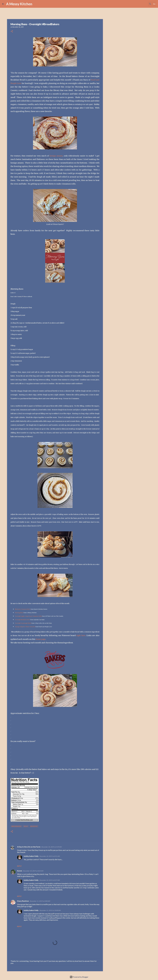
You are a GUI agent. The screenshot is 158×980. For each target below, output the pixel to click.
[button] (12, 31)
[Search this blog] (145, 4)
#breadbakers (16, 826)
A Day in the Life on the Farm (29, 847)
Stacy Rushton (23, 901)
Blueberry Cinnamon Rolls (23, 609)
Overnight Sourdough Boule (23, 623)
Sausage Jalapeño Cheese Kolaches (25, 627)
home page (41, 639)
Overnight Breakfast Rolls (22, 620)
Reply (19, 866)
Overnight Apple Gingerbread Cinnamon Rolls (28, 616)
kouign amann (56, 156)
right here (81, 635)
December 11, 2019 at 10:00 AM (50, 910)
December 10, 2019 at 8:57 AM (50, 880)
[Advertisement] (114, 95)
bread (26, 826)
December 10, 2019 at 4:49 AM (51, 847)
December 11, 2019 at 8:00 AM (40, 901)
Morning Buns (19, 613)
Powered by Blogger (79, 977)
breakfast (34, 826)
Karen (20, 871)
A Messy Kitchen (19, 4)
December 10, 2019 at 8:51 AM (50, 856)
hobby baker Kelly (31, 856)
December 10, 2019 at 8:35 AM (33, 871)
